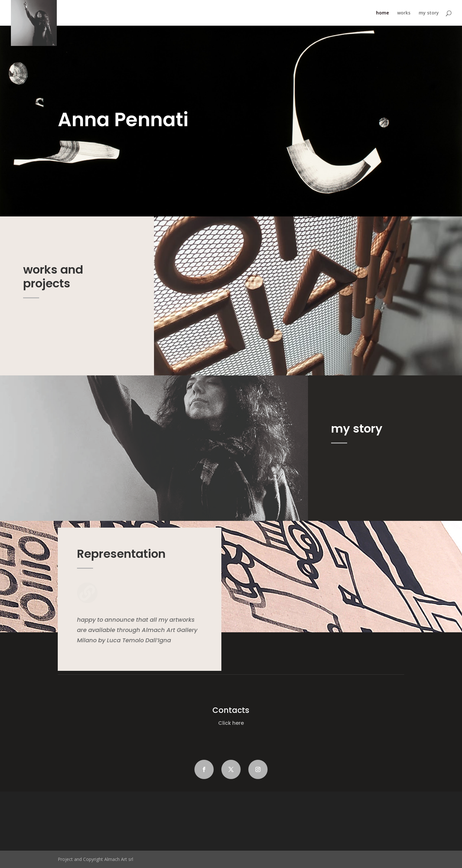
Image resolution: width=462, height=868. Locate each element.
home (382, 13)
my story (429, 13)
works (404, 13)
